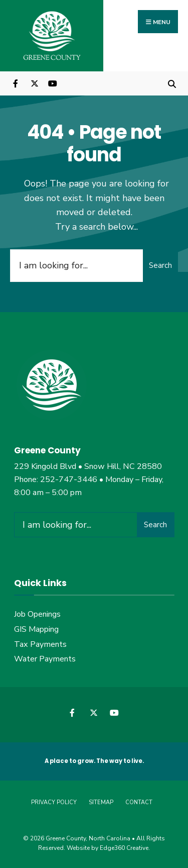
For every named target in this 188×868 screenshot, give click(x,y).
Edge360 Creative (124, 848)
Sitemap (101, 802)
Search (160, 265)
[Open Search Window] (172, 83)
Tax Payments (40, 644)
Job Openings (37, 614)
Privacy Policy (54, 802)
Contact (139, 802)
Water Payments (45, 659)
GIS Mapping (36, 629)
